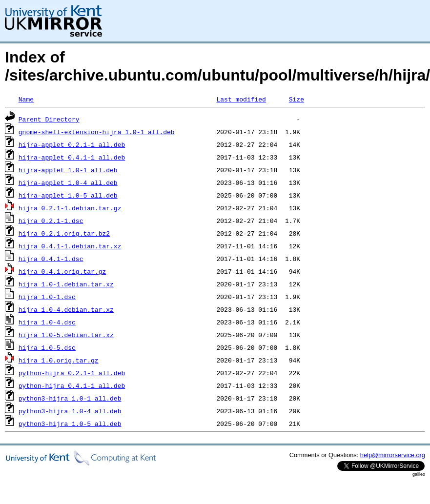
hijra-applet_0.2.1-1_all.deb (72, 144)
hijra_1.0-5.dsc (47, 347)
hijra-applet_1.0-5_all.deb (68, 195)
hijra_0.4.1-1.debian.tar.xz (70, 246)
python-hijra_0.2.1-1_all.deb (72, 373)
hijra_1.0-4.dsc (47, 322)
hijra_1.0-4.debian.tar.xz (66, 309)
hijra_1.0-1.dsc (47, 297)
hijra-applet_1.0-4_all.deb (68, 182)
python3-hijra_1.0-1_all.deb (70, 398)
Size (297, 99)
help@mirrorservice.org (393, 455)
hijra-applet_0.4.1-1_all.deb (72, 157)
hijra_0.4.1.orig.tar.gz (62, 271)
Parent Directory (49, 119)
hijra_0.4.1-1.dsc (51, 259)
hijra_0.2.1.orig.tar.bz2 (64, 233)
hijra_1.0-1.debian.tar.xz (66, 284)
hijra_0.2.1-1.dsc (51, 221)
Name (26, 99)
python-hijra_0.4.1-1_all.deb (72, 385)
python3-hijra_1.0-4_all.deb (70, 411)
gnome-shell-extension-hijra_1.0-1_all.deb (97, 132)
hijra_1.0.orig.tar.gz (59, 360)
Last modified (241, 99)
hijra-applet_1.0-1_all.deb (68, 170)
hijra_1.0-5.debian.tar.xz (66, 335)
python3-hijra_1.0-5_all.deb (70, 423)
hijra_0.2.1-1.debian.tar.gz (70, 208)
